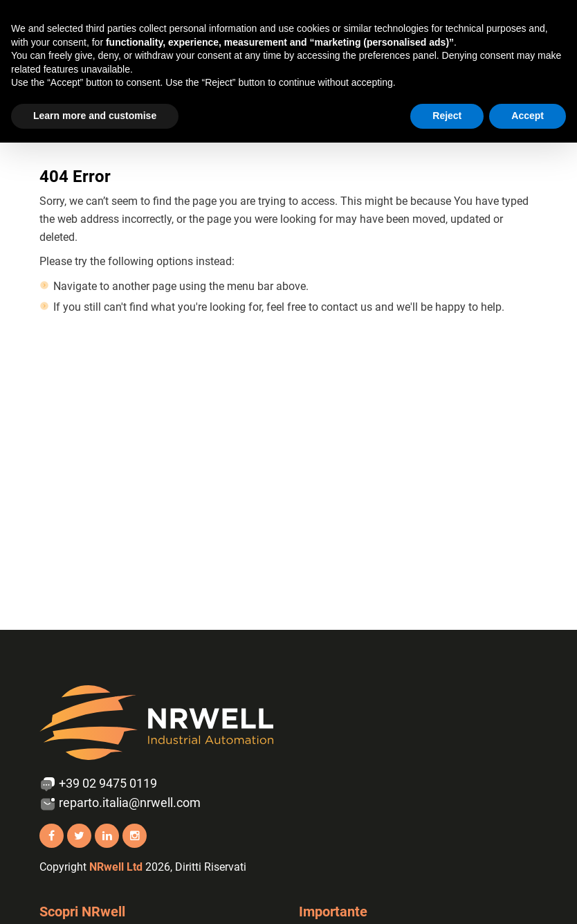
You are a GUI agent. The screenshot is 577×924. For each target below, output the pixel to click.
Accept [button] (528, 116)
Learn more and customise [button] (95, 116)
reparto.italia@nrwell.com (120, 804)
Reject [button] (447, 116)
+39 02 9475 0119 (98, 784)
